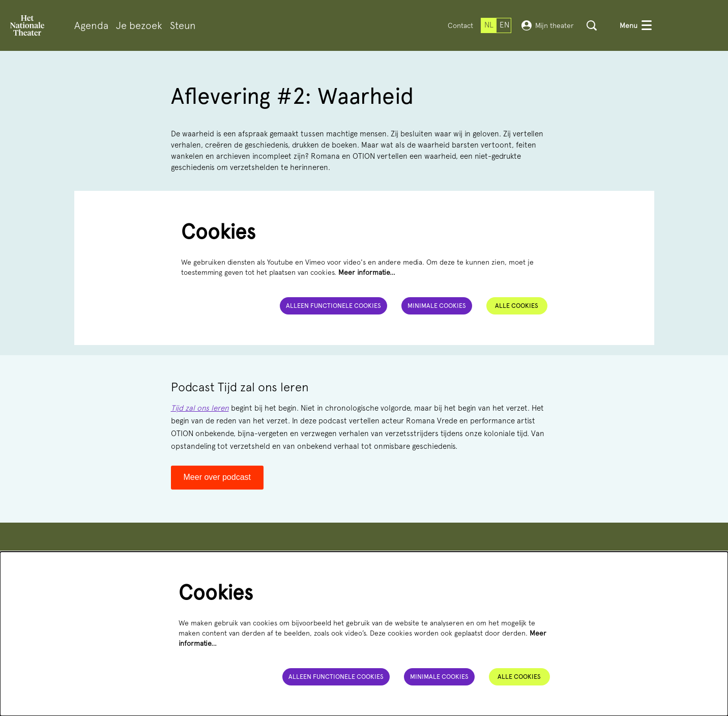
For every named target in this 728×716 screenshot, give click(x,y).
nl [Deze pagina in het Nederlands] (489, 25)
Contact (460, 25)
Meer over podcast (217, 477)
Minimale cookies (436, 306)
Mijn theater (548, 25)
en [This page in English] (504, 25)
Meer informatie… (367, 272)
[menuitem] (91, 26)
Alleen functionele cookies (331, 306)
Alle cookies (517, 306)
